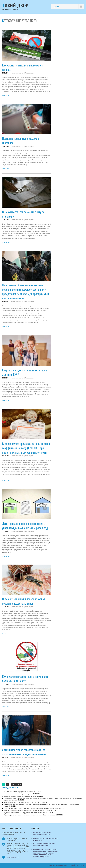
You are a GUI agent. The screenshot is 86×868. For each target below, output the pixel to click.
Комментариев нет (17, 73)
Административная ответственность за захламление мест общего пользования (24, 752)
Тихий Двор (15, 6)
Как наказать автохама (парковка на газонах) (19, 792)
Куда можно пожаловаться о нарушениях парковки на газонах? (25, 679)
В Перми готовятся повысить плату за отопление (20, 796)
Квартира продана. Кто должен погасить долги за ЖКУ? (22, 802)
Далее (19, 785)
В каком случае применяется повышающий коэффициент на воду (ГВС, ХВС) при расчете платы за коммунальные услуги (26, 448)
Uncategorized (30, 73)
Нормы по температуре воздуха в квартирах (18, 794)
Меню (57, 7)
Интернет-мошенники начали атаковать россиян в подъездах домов (24, 601)
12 (13, 785)
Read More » (6, 95)
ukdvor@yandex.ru (13, 857)
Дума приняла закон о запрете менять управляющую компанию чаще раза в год (25, 526)
